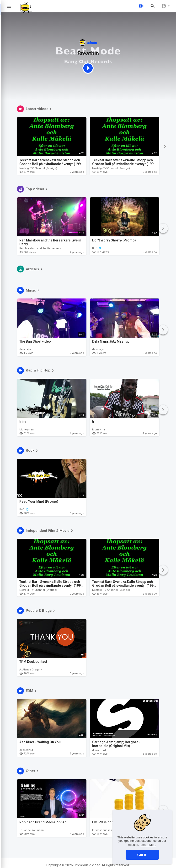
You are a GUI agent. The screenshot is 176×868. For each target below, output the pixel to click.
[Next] (165, 147)
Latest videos (35, 109)
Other (29, 771)
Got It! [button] (142, 855)
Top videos (33, 189)
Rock (28, 451)
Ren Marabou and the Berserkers (40, 248)
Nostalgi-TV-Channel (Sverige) (38, 168)
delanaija (25, 349)
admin (88, 42)
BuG (97, 248)
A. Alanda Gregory (31, 670)
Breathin (88, 53)
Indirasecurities (102, 830)
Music (29, 290)
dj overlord (26, 750)
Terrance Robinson (32, 830)
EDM (27, 691)
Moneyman (27, 430)
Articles (30, 269)
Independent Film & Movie (46, 531)
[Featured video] (88, 68)
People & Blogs (37, 611)
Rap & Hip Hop (36, 370)
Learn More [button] (148, 845)
